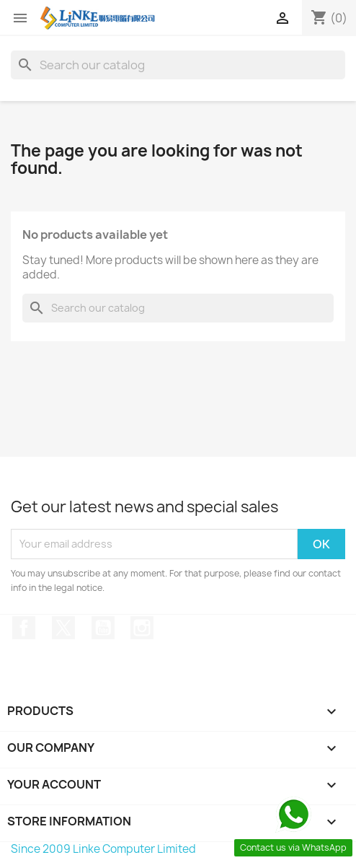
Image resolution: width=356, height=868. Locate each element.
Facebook (24, 628)
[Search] (178, 65)
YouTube (103, 628)
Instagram (142, 628)
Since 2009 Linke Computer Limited (103, 849)
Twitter (63, 628)
